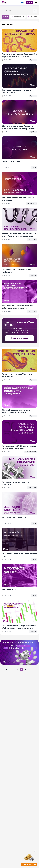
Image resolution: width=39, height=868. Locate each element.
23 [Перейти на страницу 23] (33, 669)
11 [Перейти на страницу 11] (25, 669)
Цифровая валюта (31, 452)
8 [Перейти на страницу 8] (14, 669)
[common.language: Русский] (22, 2)
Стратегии (33, 60)
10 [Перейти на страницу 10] (21, 669)
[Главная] (5, 2)
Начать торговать (20, 338)
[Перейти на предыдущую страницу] (3, 669)
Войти (29, 2)
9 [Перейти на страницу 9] (18, 669)
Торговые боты (32, 204)
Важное (34, 168)
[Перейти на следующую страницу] (36, 669)
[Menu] (36, 2)
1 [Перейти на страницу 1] (7, 669)
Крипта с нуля (32, 240)
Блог (3, 11)
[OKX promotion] (19, 652)
